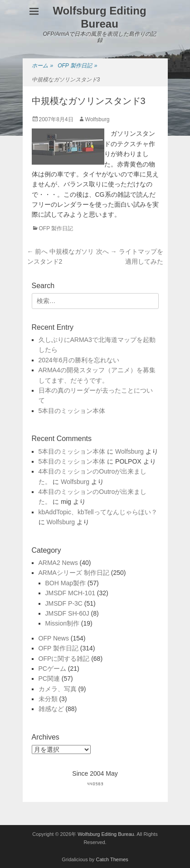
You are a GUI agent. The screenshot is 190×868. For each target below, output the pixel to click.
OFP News (54, 638)
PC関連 (49, 678)
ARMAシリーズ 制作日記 (74, 573)
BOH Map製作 (66, 583)
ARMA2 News (58, 563)
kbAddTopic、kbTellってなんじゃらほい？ (98, 512)
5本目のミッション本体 (72, 411)
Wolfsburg (97, 119)
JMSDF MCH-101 (70, 593)
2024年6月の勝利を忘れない (79, 360)
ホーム (43, 66)
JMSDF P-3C (64, 603)
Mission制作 (62, 623)
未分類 (48, 699)
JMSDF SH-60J (67, 613)
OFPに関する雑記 (64, 659)
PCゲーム (52, 669)
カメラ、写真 (58, 689)
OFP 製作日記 (77, 66)
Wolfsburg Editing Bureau (99, 17)
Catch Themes (112, 859)
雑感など (51, 709)
